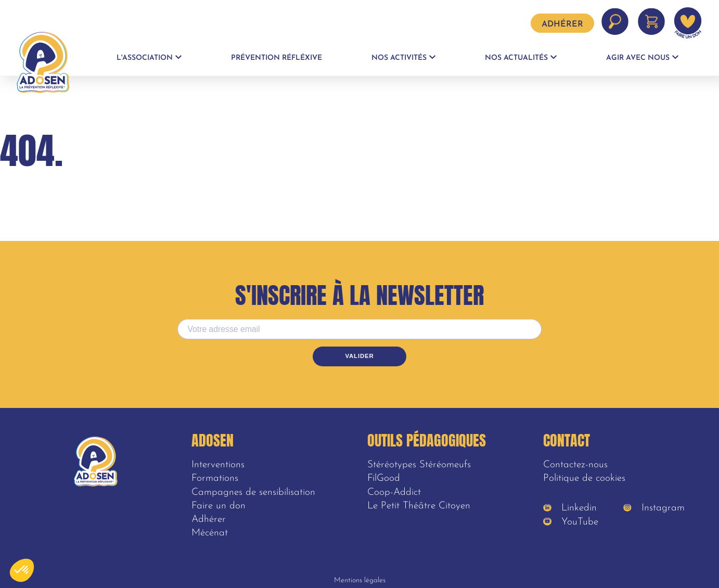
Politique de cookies (584, 478)
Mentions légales (360, 580)
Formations (215, 478)
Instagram (654, 508)
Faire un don (219, 506)
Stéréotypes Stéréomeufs (419, 465)
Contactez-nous (575, 465)
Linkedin (570, 508)
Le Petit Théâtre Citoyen (419, 506)
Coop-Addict (394, 493)
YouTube (571, 522)
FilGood (384, 478)
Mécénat (210, 533)
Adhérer (562, 24)
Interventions (218, 465)
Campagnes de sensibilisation (253, 493)
